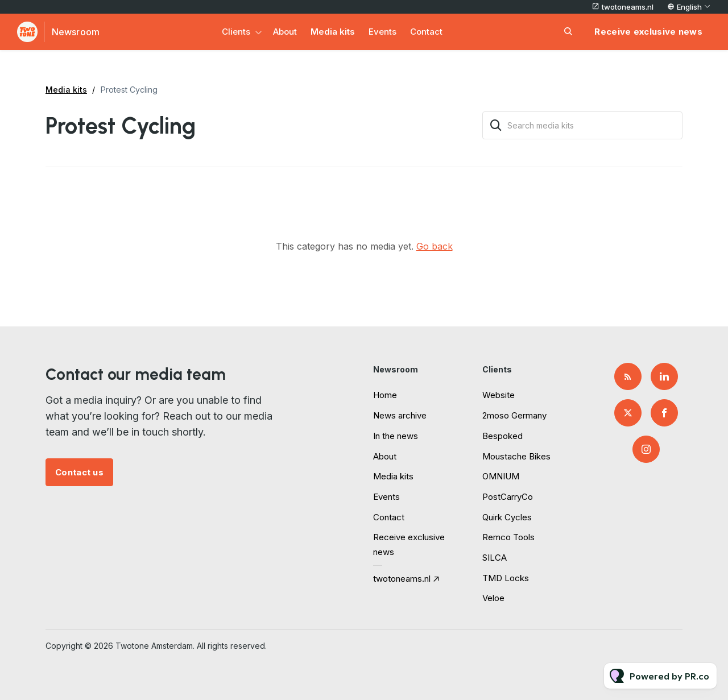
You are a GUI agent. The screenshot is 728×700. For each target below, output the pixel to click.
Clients (236, 32)
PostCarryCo (508, 497)
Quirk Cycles (507, 517)
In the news (396, 436)
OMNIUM (501, 476)
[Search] (496, 125)
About (285, 32)
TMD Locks (506, 578)
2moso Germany (514, 415)
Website (499, 395)
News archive (400, 415)
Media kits (333, 32)
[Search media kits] (582, 125)
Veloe (493, 598)
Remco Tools (508, 537)
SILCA (495, 558)
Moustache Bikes (516, 456)
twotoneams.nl (628, 7)
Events (382, 32)
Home (385, 395)
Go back (435, 246)
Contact (426, 32)
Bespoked (502, 436)
